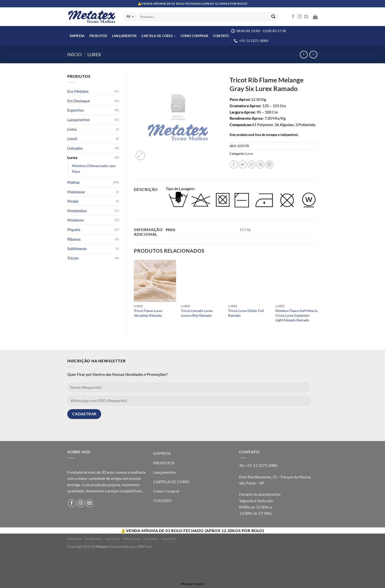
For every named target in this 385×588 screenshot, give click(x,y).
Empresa (74, 539)
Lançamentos (124, 36)
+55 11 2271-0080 (261, 465)
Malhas (74, 182)
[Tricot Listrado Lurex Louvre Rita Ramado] (202, 281)
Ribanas (74, 239)
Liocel (72, 138)
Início (74, 54)
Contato (151, 539)
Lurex (94, 54)
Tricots (73, 258)
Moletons (76, 220)
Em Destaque (79, 101)
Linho (72, 129)
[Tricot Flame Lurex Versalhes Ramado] (155, 281)
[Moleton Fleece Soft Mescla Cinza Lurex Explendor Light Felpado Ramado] (297, 281)
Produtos (132, 539)
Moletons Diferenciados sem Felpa (94, 169)
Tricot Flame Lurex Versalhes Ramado (148, 313)
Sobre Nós (94, 539)
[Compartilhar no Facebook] (234, 164)
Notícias (113, 539)
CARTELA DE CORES (159, 36)
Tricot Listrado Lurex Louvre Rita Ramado (197, 313)
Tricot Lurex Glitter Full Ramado (246, 313)
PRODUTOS (98, 36)
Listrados (75, 148)
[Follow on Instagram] (300, 17)
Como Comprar (195, 36)
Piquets (74, 229)
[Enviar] (273, 17)
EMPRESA (77, 36)
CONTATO (221, 36)
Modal (73, 201)
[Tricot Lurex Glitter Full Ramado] (249, 281)
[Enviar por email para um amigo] (252, 164)
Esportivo (76, 110)
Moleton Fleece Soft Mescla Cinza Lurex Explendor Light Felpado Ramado (296, 315)
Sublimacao (77, 248)
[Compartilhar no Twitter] (243, 164)
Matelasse (76, 192)
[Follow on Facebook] (293, 17)
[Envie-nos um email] (306, 17)
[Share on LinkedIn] (269, 164)
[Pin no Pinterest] (260, 164)
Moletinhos (77, 211)
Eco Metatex (78, 91)
